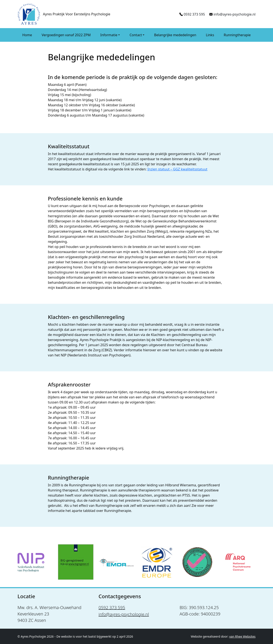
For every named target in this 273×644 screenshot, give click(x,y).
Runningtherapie (237, 35)
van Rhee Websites (242, 636)
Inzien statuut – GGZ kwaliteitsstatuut (177, 169)
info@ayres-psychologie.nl (235, 14)
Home (27, 35)
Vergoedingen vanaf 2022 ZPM (66, 35)
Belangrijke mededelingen (175, 35)
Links (210, 35)
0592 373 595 (194, 14)
